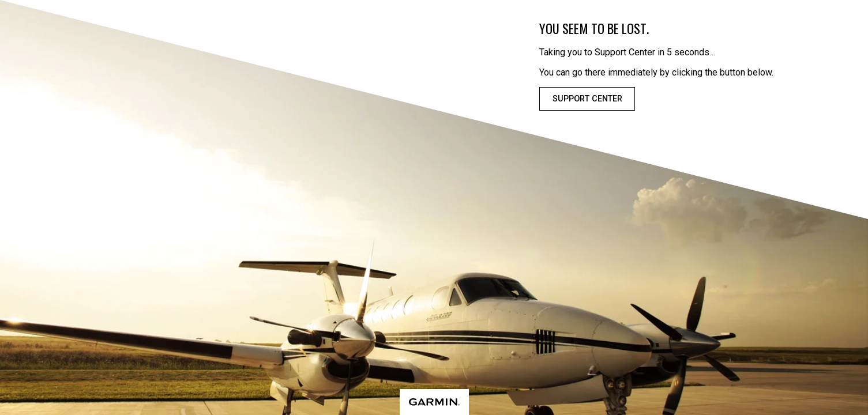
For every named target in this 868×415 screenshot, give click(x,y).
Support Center (587, 99)
